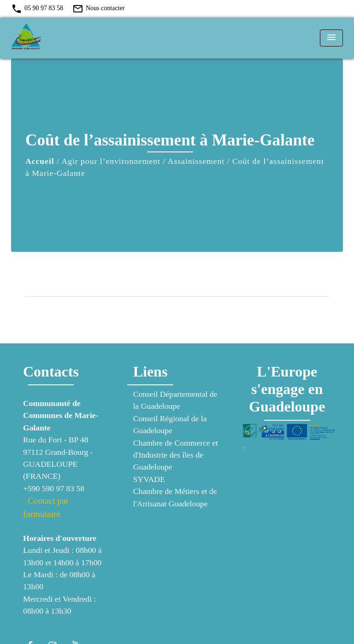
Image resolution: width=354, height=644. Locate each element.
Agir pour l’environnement (111, 161)
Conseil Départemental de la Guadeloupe (175, 400)
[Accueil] (46, 38)
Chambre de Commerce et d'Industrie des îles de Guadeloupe (176, 455)
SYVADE (149, 479)
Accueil (40, 161)
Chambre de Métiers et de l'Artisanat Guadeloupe (175, 497)
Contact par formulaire (46, 507)
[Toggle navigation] (331, 38)
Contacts (51, 371)
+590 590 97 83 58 (54, 488)
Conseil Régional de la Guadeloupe (170, 424)
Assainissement (196, 161)
